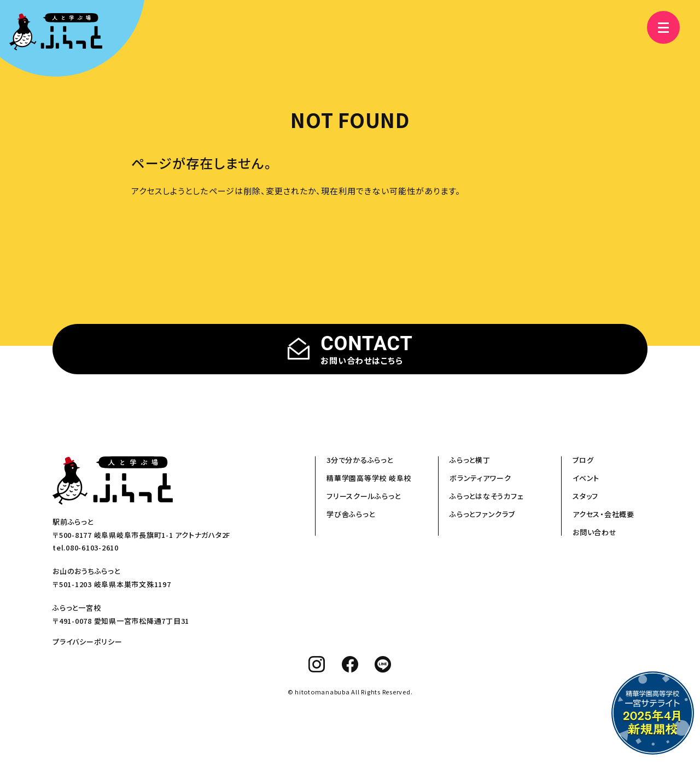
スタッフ (585, 496)
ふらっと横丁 (470, 460)
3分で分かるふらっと (360, 460)
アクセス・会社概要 (603, 514)
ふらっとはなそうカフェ (486, 496)
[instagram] (317, 664)
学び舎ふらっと (351, 514)
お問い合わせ (595, 532)
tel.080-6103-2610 (86, 547)
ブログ (583, 460)
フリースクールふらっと (363, 496)
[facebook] (350, 664)
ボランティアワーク (480, 478)
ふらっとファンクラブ (482, 514)
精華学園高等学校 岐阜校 (369, 478)
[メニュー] (656, 27)
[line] (383, 664)
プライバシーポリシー (87, 642)
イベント (586, 478)
